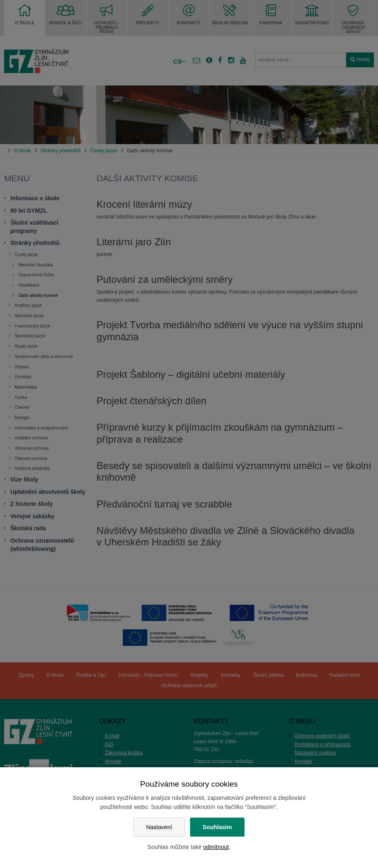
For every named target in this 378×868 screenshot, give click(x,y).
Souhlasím (218, 827)
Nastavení (159, 827)
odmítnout (216, 847)
